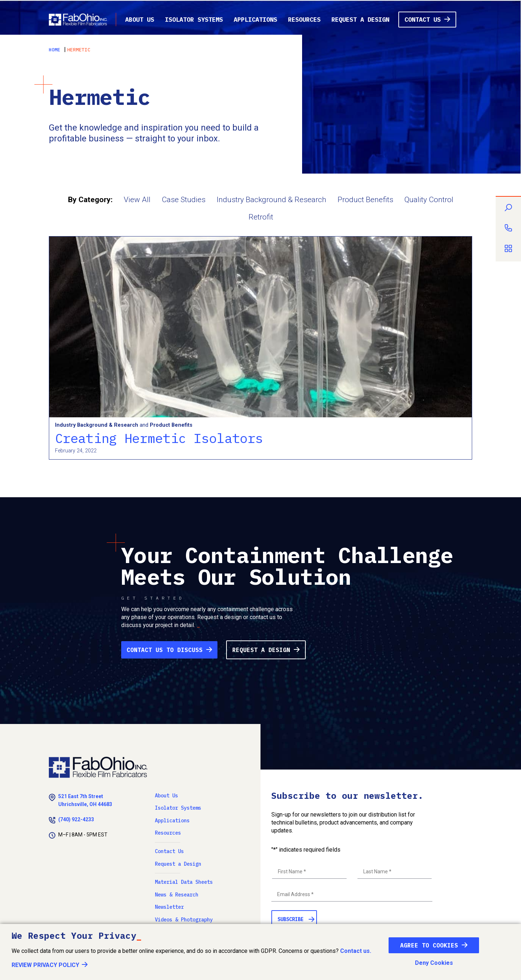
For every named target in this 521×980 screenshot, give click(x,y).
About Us (140, 20)
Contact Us (423, 20)
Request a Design (360, 20)
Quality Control (429, 200)
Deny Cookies (434, 963)
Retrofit (261, 217)
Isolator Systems (194, 20)
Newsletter (169, 907)
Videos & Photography (184, 920)
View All (137, 200)
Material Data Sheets (184, 882)
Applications (255, 20)
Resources (304, 20)
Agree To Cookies (429, 945)
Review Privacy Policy (45, 965)
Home (55, 50)
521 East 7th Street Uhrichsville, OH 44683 (85, 800)
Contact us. (356, 951)
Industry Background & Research (272, 200)
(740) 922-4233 (76, 819)
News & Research (177, 895)
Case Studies (184, 200)
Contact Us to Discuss (165, 650)
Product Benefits (365, 200)
